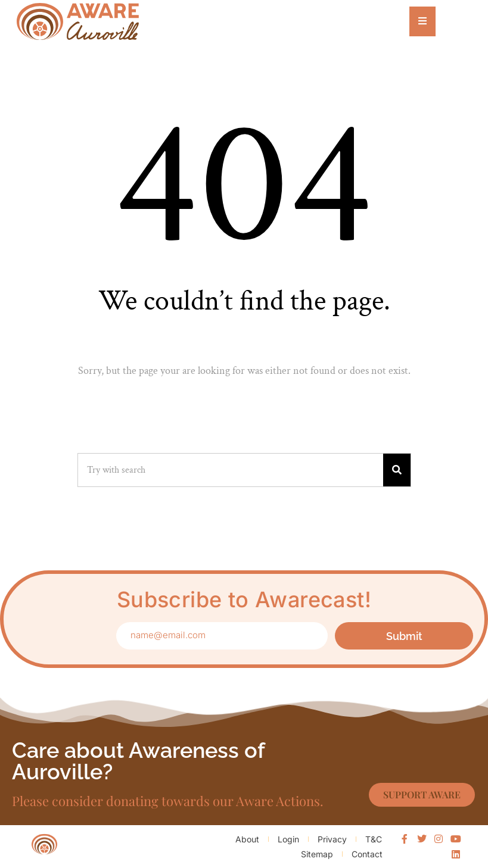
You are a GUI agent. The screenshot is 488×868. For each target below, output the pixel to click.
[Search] (397, 470)
